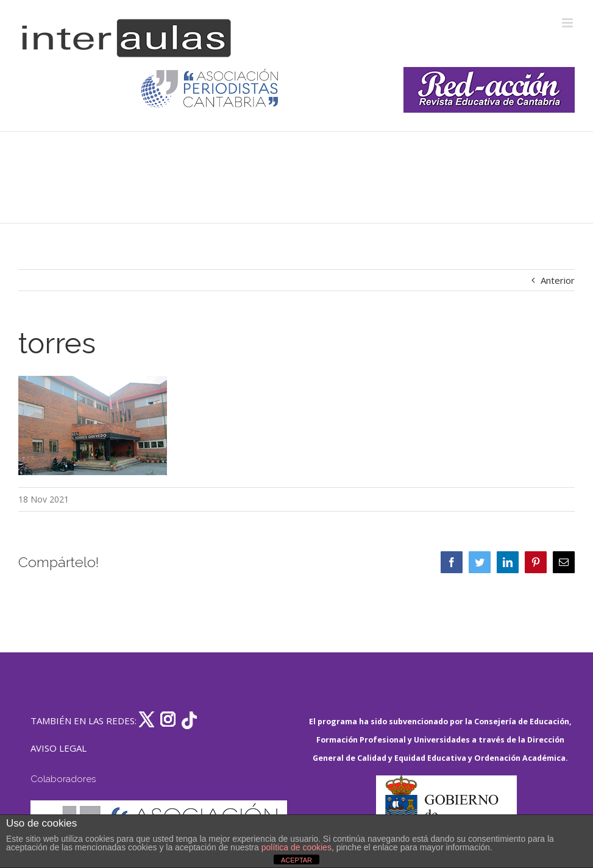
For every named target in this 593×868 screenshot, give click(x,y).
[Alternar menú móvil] (568, 23)
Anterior (558, 280)
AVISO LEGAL (59, 748)
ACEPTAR (296, 860)
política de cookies (296, 847)
